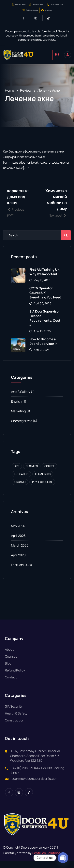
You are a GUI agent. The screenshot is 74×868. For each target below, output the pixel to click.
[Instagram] (38, 18)
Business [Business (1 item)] (32, 473)
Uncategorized (22, 428)
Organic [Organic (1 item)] (20, 489)
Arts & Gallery (21, 399)
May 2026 (18, 533)
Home (9, 90)
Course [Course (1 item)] (49, 473)
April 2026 (18, 543)
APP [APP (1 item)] (17, 473)
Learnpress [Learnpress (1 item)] (43, 481)
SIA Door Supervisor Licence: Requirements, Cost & (45, 325)
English (16, 409)
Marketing (18, 418)
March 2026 (20, 552)
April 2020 (18, 562)
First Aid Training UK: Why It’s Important (45, 279)
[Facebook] (25, 18)
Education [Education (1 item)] (21, 481)
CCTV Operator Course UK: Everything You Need (45, 300)
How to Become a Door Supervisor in (43, 349)
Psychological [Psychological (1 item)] (42, 489)
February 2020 (22, 572)
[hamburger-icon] (57, 55)
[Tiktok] (50, 18)
